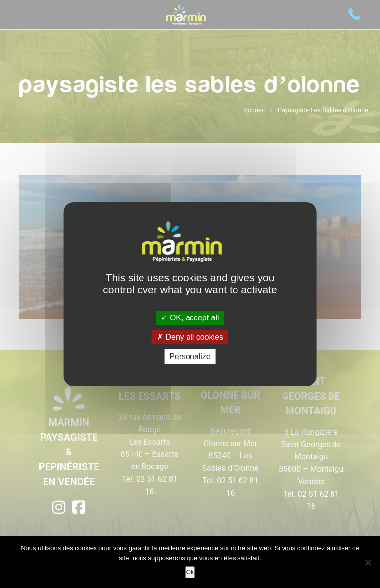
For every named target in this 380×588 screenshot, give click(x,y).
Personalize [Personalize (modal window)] (190, 356)
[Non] (368, 562)
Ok (190, 572)
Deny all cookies (190, 337)
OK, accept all (190, 318)
